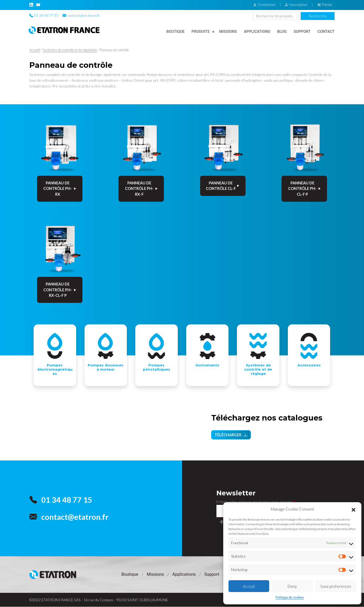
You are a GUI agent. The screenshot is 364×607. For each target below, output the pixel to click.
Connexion (264, 5)
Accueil (35, 50)
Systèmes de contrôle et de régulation (70, 50)
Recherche (318, 16)
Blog (282, 32)
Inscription (296, 5)
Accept (249, 586)
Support (302, 32)
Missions (228, 32)
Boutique (176, 32)
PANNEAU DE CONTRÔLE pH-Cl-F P (305, 189)
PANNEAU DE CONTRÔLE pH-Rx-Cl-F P (60, 290)
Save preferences (336, 586)
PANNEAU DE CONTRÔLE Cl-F (223, 186)
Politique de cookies (290, 598)
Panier (325, 5)
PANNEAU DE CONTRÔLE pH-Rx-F (142, 189)
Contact (326, 32)
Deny (292, 586)
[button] (353, 509)
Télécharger (231, 436)
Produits (201, 32)
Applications (257, 32)
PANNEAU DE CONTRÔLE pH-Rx (60, 189)
